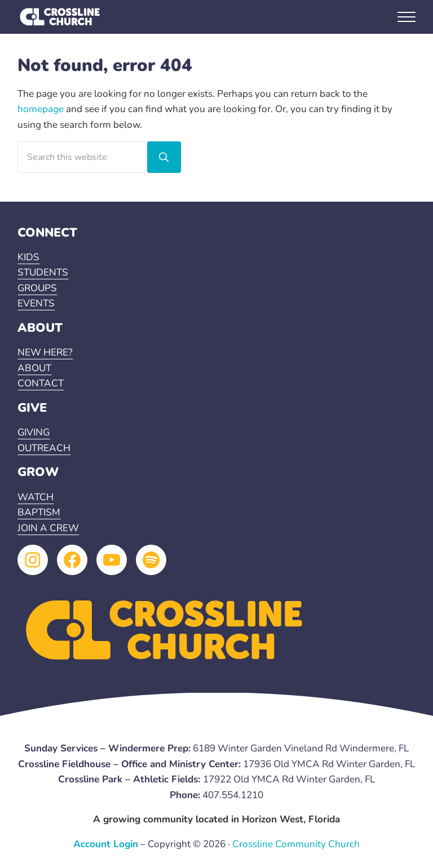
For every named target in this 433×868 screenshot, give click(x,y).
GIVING (34, 432)
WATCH (36, 497)
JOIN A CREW (48, 528)
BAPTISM (39, 512)
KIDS (28, 257)
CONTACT (41, 383)
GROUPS (37, 288)
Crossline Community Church (296, 844)
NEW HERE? (45, 352)
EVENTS (36, 303)
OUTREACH (44, 448)
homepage (41, 109)
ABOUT (34, 368)
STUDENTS (43, 272)
